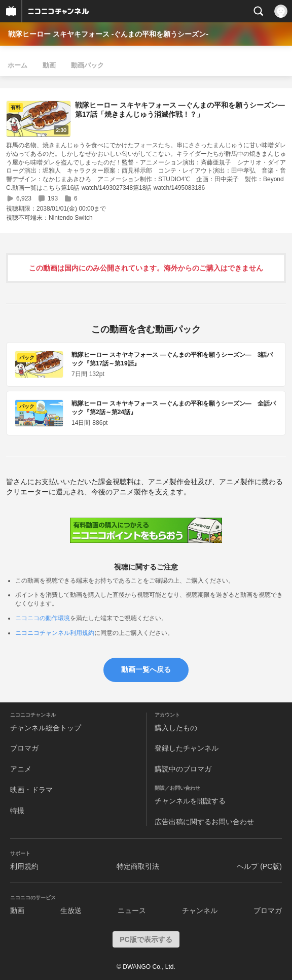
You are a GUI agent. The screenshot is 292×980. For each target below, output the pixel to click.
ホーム (17, 65)
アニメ (21, 769)
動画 (49, 65)
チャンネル (200, 910)
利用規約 (24, 866)
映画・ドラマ (31, 790)
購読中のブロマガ (183, 769)
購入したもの (176, 728)
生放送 (71, 910)
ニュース (132, 910)
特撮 (17, 810)
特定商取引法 (138, 866)
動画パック (87, 65)
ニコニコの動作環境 (43, 618)
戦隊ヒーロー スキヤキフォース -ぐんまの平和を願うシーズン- (108, 34)
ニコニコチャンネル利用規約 (55, 633)
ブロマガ (24, 748)
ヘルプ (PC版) (259, 866)
